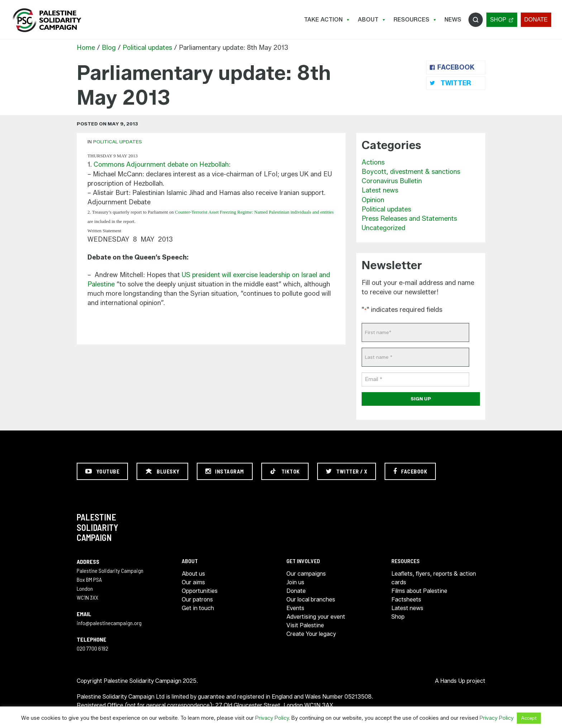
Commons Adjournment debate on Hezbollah (161, 165)
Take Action (327, 20)
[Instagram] (225, 471)
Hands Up (453, 681)
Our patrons (197, 599)
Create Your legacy (311, 634)
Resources (415, 20)
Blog (109, 48)
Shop (498, 20)
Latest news (380, 190)
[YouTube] (102, 471)
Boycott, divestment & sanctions (411, 172)
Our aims (193, 582)
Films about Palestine (419, 591)
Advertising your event (316, 617)
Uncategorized (384, 228)
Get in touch (198, 608)
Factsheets (406, 599)
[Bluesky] (162, 471)
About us (193, 574)
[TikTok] (285, 471)
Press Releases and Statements (409, 219)
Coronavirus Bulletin (392, 181)
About (372, 20)
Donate (536, 20)
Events (295, 608)
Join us (295, 582)
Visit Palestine (305, 625)
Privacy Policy (272, 718)
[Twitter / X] (347, 471)
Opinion (373, 200)
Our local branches (311, 599)
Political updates (147, 48)
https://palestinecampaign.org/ (47, 20)
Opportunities (200, 591)
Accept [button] (529, 718)
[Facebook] (410, 471)
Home (86, 48)
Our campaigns (306, 574)
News (453, 20)
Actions (373, 162)
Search (476, 20)
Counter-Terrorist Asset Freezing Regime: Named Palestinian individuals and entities (254, 212)
